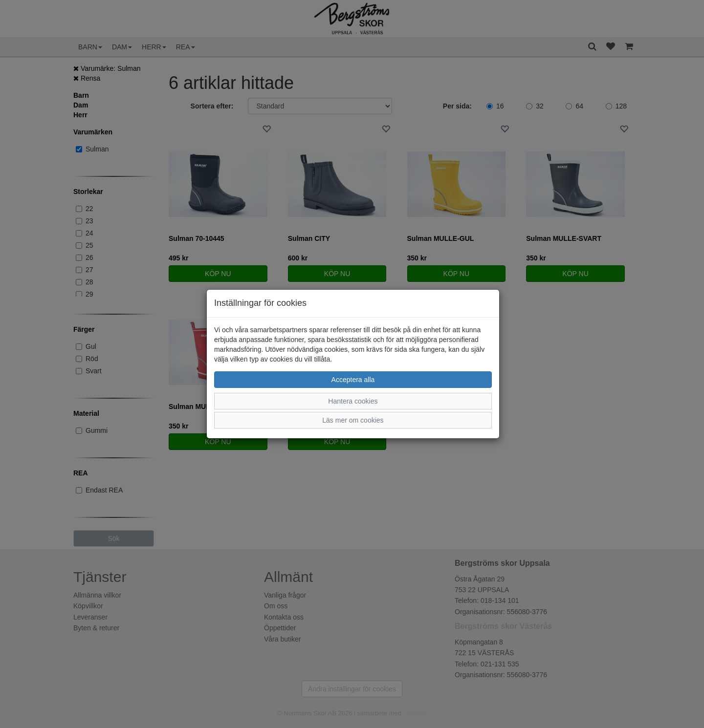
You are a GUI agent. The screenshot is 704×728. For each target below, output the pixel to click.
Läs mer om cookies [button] (353, 420)
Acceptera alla (353, 380)
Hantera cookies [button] (353, 401)
